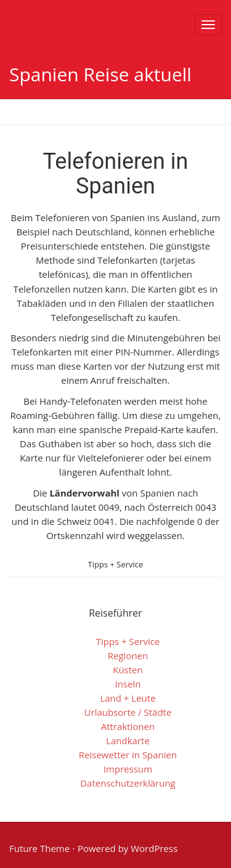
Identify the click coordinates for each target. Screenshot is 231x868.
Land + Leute (128, 698)
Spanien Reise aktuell (100, 74)
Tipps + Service (116, 564)
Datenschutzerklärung (128, 783)
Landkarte (128, 740)
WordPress (154, 848)
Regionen (128, 655)
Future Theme (39, 848)
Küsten (128, 670)
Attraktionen (128, 726)
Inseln (128, 684)
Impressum (128, 769)
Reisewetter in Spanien (128, 755)
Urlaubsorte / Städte (128, 712)
